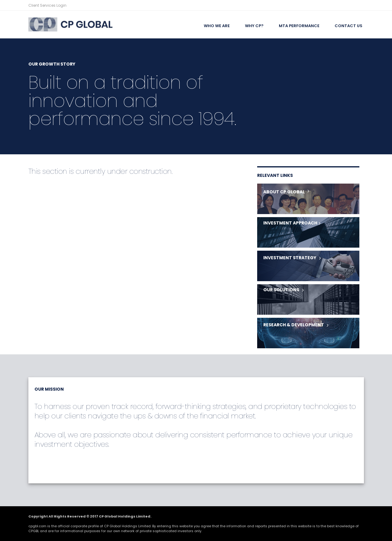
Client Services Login (47, 5)
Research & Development (294, 325)
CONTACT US (349, 26)
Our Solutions (281, 290)
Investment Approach (290, 223)
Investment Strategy (290, 258)
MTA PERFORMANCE (299, 26)
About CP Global (284, 192)
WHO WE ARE (217, 26)
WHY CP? (254, 26)
